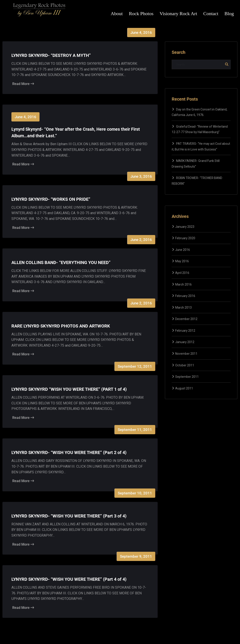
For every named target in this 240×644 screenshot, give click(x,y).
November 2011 (186, 354)
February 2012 (185, 331)
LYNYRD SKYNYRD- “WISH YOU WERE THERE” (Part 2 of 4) (69, 452)
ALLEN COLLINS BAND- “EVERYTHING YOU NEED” (61, 262)
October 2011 (185, 365)
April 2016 (182, 273)
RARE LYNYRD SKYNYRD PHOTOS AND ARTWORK (61, 326)
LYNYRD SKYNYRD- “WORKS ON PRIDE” (51, 199)
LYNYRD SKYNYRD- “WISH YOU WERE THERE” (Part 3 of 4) (69, 516)
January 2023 (185, 227)
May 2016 (182, 261)
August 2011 (184, 388)
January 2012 (185, 342)
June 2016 (183, 250)
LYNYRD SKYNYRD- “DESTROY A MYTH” (51, 55)
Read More (23, 84)
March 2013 (183, 308)
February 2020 (185, 238)
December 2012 (186, 319)
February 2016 (185, 296)
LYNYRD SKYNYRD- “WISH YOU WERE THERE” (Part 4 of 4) (69, 579)
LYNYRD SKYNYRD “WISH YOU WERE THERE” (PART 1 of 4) (69, 389)
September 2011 (187, 377)
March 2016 (183, 284)
